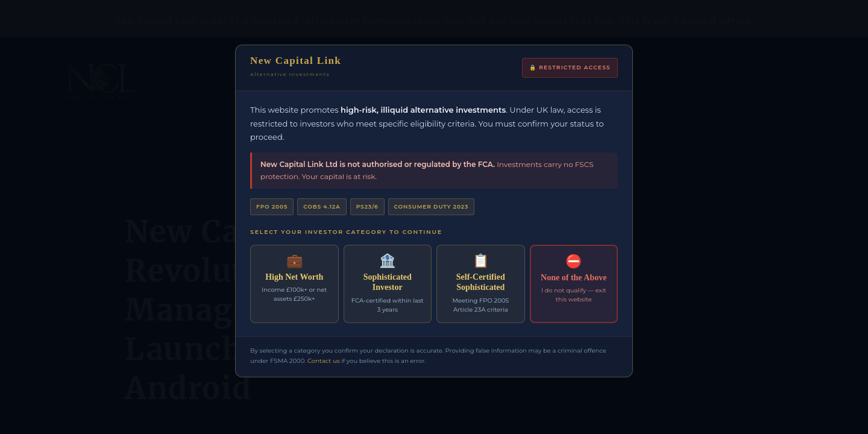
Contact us (324, 361)
